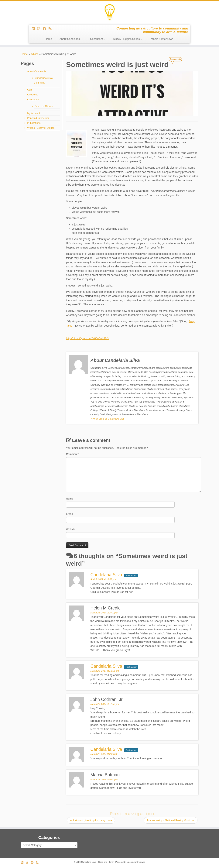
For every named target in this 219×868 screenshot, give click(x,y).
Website (71, 529)
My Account (34, 113)
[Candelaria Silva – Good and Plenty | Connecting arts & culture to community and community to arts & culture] (109, 12)
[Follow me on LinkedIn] (34, 29)
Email (69, 514)
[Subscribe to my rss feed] (51, 29)
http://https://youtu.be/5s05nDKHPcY (88, 338)
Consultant (98, 39)
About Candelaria (71, 39)
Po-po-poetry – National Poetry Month (171, 820)
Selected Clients (44, 106)
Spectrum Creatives (136, 862)
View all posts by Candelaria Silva (109, 419)
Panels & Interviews (161, 39)
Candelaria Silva (106, 749)
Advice (35, 54)
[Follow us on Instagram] (40, 29)
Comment (73, 454)
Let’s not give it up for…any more (91, 820)
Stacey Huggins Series (128, 39)
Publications (34, 123)
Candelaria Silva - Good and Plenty (97, 862)
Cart (30, 90)
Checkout (32, 95)
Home (48, 39)
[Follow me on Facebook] (46, 29)
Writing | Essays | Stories (41, 128)
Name (70, 499)
